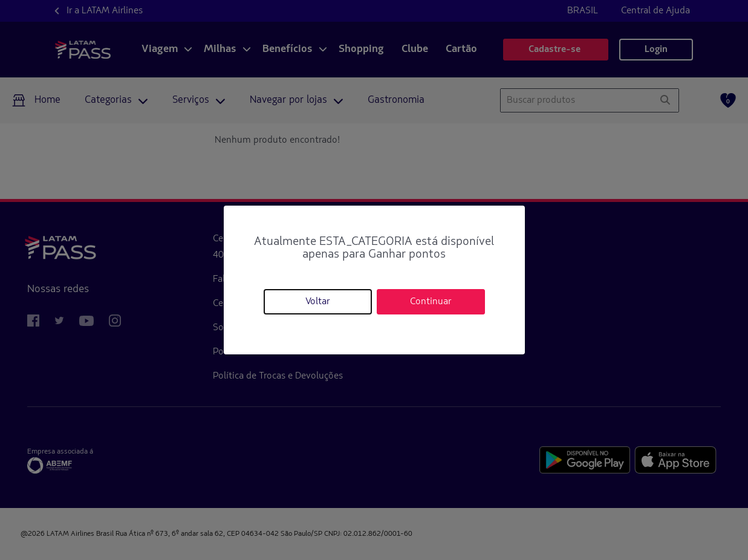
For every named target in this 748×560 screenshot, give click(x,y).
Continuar (431, 302)
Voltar (317, 302)
